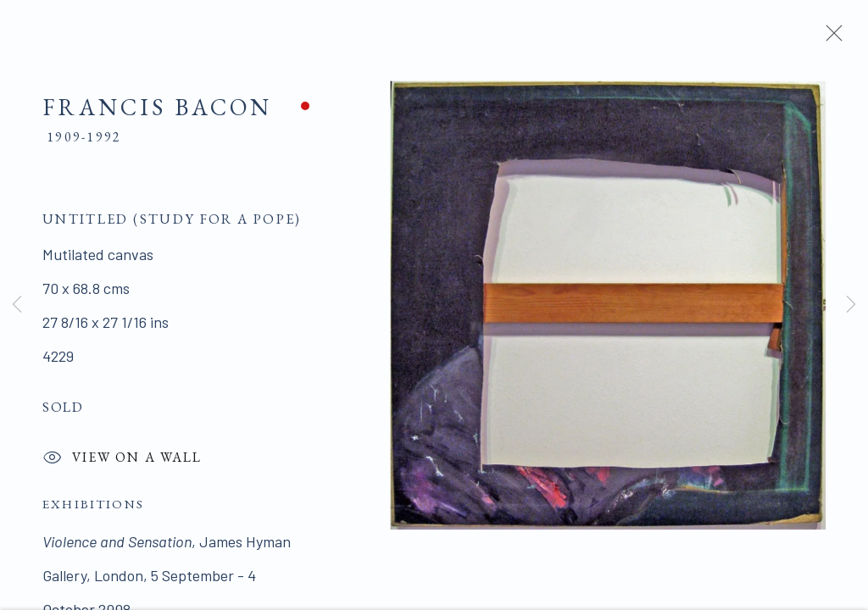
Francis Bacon (157, 111)
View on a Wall (122, 463)
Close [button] (830, 38)
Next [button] (851, 305)
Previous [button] (17, 305)
